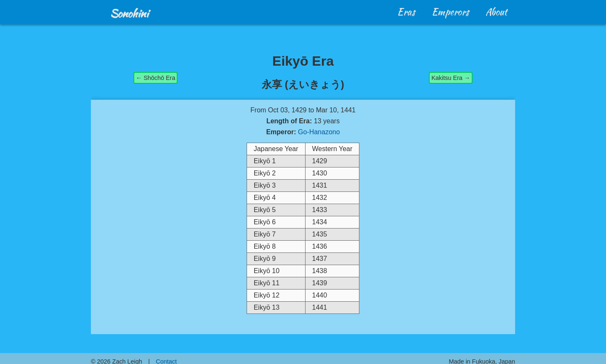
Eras (406, 12)
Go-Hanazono (319, 132)
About (496, 12)
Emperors (451, 12)
